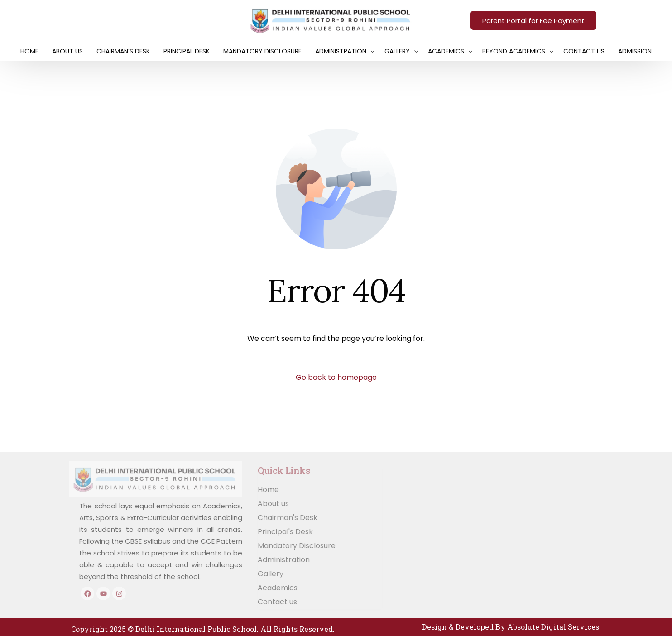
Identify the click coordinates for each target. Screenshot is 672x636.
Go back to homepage (336, 377)
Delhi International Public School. (197, 629)
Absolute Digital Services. (554, 627)
